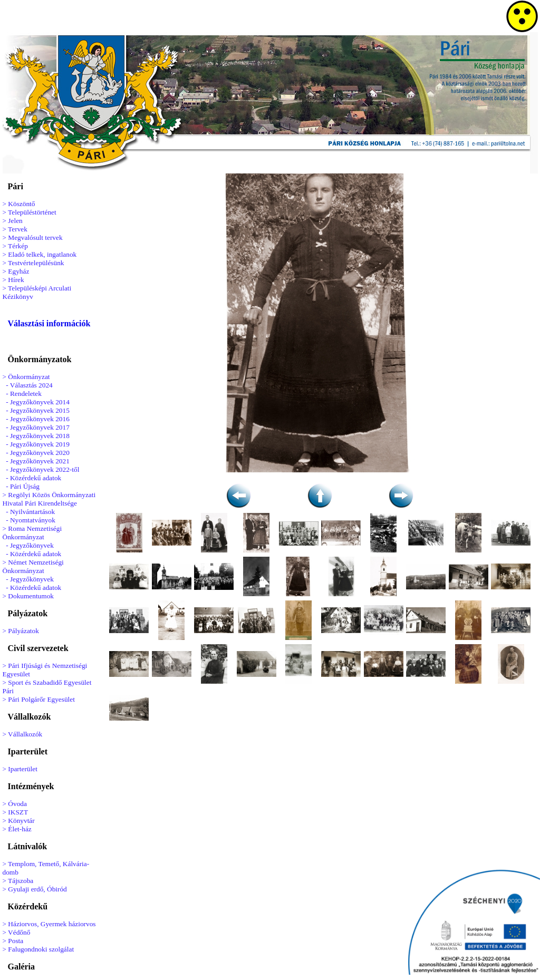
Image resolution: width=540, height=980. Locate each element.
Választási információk (49, 323)
